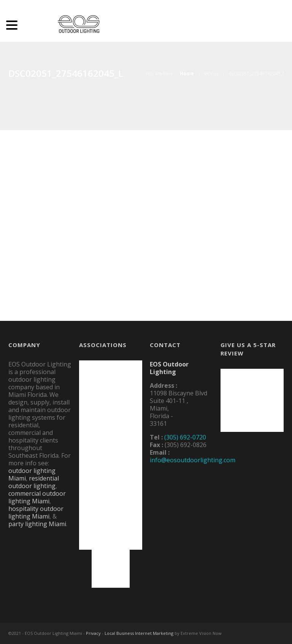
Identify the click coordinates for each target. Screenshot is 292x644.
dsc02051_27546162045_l (256, 74)
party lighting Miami (37, 524)
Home (187, 74)
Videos (211, 74)
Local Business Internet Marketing (139, 633)
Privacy (93, 633)
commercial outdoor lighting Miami (37, 497)
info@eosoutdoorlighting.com (193, 460)
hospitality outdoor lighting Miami (36, 512)
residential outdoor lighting (34, 482)
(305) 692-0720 (185, 437)
